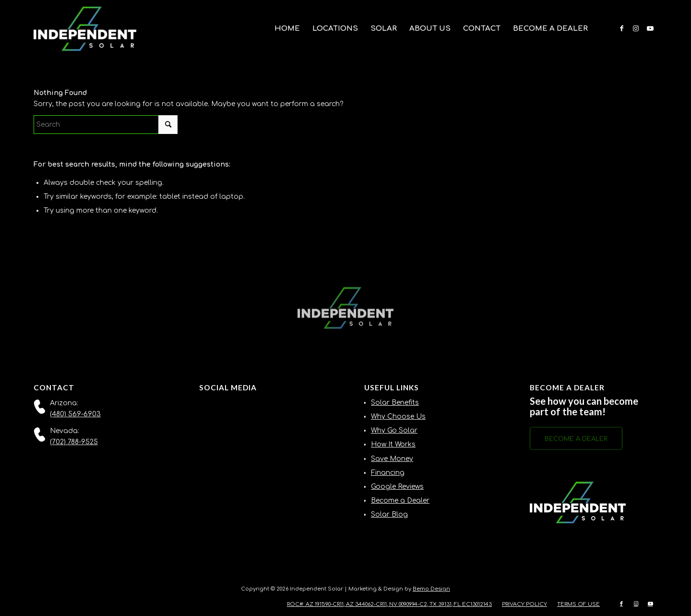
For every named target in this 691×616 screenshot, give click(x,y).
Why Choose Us (398, 417)
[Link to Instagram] (636, 28)
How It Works (393, 444)
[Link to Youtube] (650, 28)
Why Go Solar (394, 430)
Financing (388, 473)
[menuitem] (287, 29)
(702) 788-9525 (74, 442)
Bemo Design (431, 589)
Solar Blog (389, 514)
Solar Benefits (395, 403)
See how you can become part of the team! (584, 406)
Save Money (392, 459)
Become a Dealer (400, 501)
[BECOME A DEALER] (576, 440)
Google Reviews (397, 487)
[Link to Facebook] (621, 28)
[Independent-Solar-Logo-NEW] (85, 29)
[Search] (106, 125)
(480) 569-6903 (75, 414)
